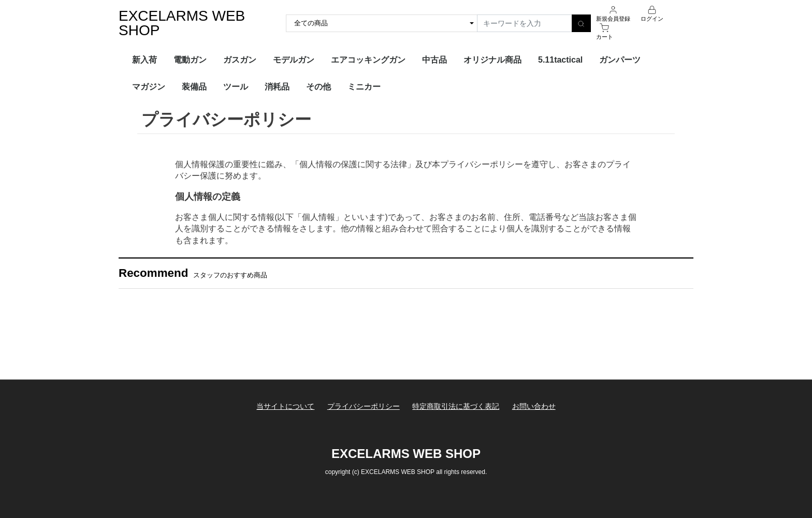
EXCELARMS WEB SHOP (182, 23)
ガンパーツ (620, 60)
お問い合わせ (534, 406)
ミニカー (364, 87)
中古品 (434, 60)
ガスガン (240, 60)
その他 (318, 87)
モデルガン (294, 60)
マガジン (149, 87)
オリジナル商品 (492, 60)
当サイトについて (285, 406)
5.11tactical (560, 60)
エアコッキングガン (368, 60)
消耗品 (277, 87)
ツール (236, 87)
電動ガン (190, 60)
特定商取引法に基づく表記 (456, 406)
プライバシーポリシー (364, 406)
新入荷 (144, 60)
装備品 (194, 87)
